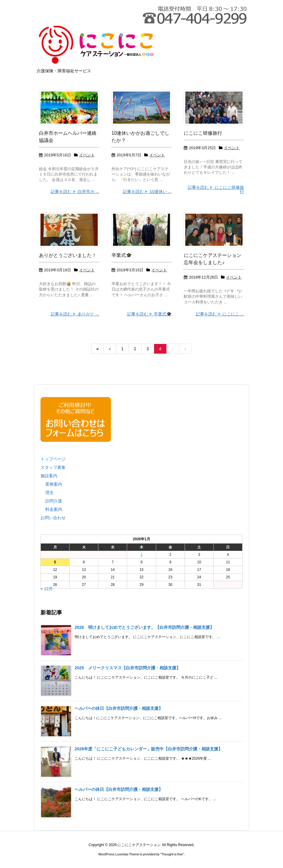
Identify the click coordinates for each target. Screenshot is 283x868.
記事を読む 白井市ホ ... (75, 191)
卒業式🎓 (122, 255)
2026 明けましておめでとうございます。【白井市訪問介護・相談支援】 (144, 627)
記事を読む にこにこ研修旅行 (216, 189)
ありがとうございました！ (68, 255)
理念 (49, 493)
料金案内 (54, 509)
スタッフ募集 (53, 467)
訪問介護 (54, 501)
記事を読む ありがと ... (75, 314)
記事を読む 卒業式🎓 (149, 314)
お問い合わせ (53, 518)
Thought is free (172, 854)
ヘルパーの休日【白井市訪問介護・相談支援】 (119, 708)
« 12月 (47, 589)
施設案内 (49, 476)
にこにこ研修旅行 (203, 133)
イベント (87, 155)
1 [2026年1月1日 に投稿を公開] (142, 555)
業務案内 (54, 484)
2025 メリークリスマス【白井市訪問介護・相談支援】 (128, 668)
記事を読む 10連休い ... (147, 191)
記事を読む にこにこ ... (220, 314)
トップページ (53, 459)
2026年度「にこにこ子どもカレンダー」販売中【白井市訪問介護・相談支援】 (149, 749)
